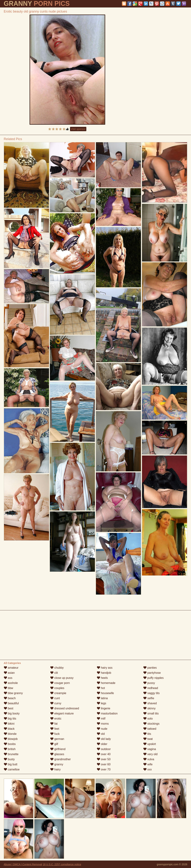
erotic (56, 719)
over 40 (104, 754)
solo (148, 719)
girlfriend (58, 749)
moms (103, 724)
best (9, 708)
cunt (55, 698)
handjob (104, 673)
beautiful (11, 703)
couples (57, 688)
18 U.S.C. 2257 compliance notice (62, 864)
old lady (104, 739)
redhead (151, 688)
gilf (54, 744)
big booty (12, 713)
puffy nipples (153, 678)
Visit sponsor (78, 129)
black (9, 729)
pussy (149, 683)
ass (8, 678)
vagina (150, 749)
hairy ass (105, 668)
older (102, 744)
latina (102, 698)
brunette (11, 754)
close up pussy (62, 678)
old (101, 734)
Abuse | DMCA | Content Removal (23, 864)
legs (102, 703)
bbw (9, 688)
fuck (55, 734)
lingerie (104, 708)
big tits (10, 719)
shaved (150, 703)
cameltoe (12, 769)
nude (102, 729)
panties (150, 668)
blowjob (11, 739)
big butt (11, 764)
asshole (11, 683)
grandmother (60, 759)
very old (150, 754)
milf (101, 719)
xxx (147, 769)
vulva (149, 759)
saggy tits (151, 693)
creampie (58, 693)
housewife (105, 693)
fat (54, 724)
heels (102, 678)
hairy (55, 769)
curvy (56, 703)
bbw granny (13, 693)
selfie (149, 698)
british (10, 749)
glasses (57, 754)
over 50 (104, 759)
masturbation (107, 713)
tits (147, 734)
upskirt (150, 744)
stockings (151, 724)
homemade (106, 683)
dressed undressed (65, 708)
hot (101, 688)
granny (57, 764)
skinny (149, 708)
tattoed (150, 729)
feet (55, 729)
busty (9, 759)
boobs (10, 744)
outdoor (104, 749)
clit (54, 673)
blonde (10, 734)
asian (9, 673)
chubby (57, 668)
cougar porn (60, 683)
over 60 (104, 764)
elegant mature (62, 713)
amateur (11, 668)
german (57, 739)
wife (148, 764)
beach (10, 698)
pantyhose (152, 673)
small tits (151, 713)
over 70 (104, 769)
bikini (9, 724)
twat (148, 739)
